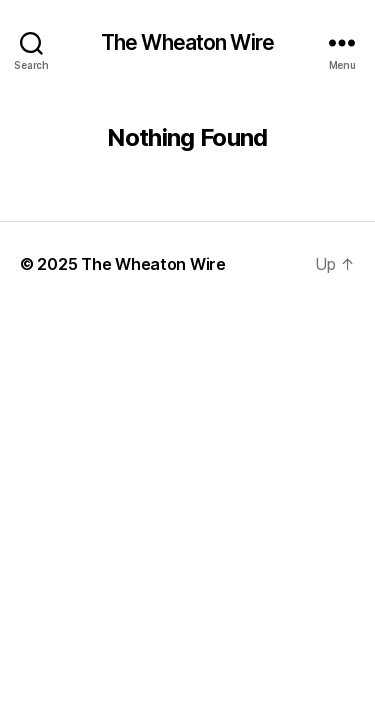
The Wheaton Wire (187, 42)
